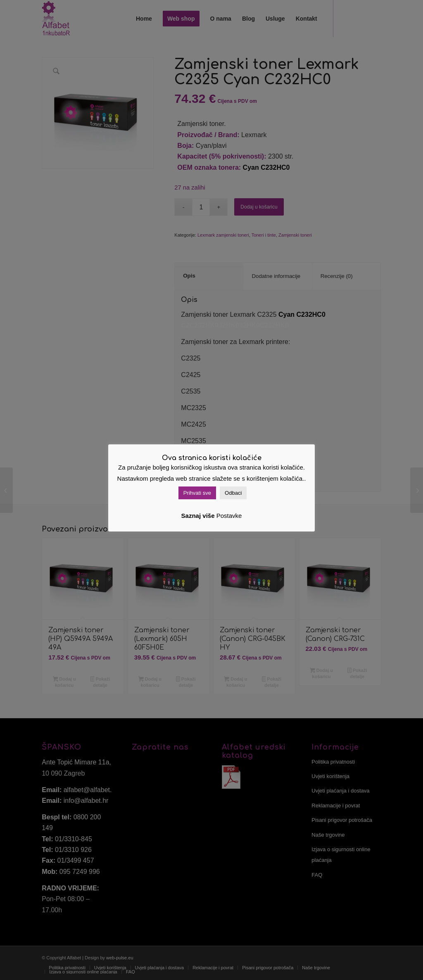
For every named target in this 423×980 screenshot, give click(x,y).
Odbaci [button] (233, 493)
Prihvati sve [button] (197, 493)
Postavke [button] (229, 516)
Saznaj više (198, 516)
